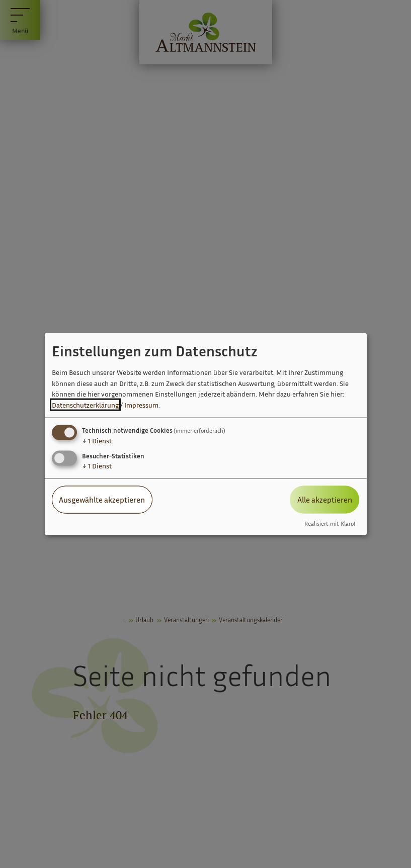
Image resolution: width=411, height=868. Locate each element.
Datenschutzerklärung (85, 405)
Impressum (141, 405)
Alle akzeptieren (325, 500)
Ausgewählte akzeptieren (102, 500)
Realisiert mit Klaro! (330, 523)
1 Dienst (97, 441)
